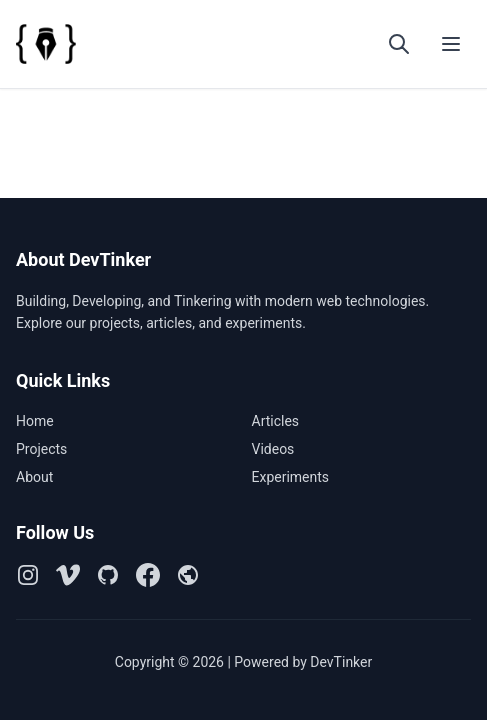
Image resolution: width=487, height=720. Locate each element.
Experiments (291, 477)
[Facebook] (148, 575)
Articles (276, 421)
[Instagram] (28, 575)
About (34, 477)
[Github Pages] (188, 575)
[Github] (108, 575)
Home (35, 421)
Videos (273, 449)
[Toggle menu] (451, 44)
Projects (41, 449)
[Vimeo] (68, 575)
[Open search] (399, 44)
